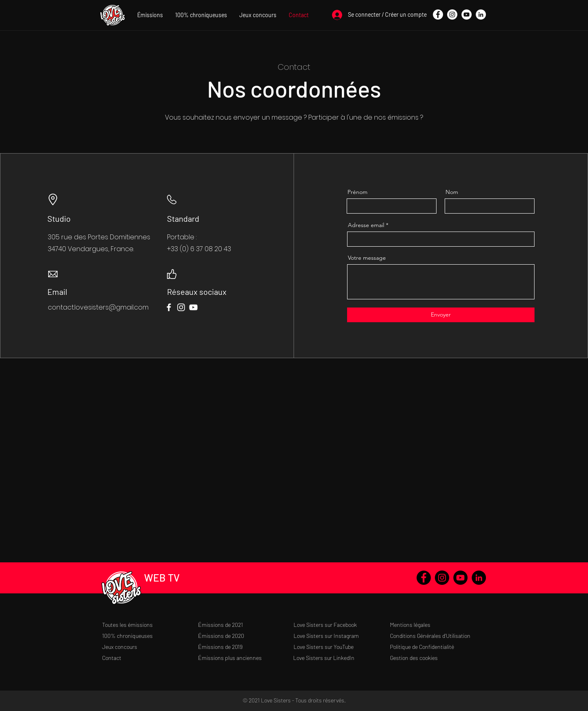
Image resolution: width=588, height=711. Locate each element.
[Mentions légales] (438, 625)
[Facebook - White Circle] (438, 14)
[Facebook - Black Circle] (424, 578)
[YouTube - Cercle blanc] (467, 14)
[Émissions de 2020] (246, 636)
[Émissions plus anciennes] (246, 658)
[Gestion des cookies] (438, 658)
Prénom (357, 192)
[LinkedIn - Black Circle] (479, 578)
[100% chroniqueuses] (150, 636)
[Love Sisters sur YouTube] (342, 647)
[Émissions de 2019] (246, 647)
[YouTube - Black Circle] (460, 578)
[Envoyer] (441, 315)
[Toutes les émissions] (150, 625)
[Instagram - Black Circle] (442, 578)
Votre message (367, 258)
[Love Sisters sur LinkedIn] (341, 658)
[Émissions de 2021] (246, 625)
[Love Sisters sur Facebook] (342, 625)
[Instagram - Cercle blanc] (452, 14)
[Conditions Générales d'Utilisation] (438, 636)
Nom (452, 192)
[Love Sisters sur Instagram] (342, 636)
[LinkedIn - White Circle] (481, 14)
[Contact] (150, 658)
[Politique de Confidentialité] (438, 647)
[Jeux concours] (150, 647)
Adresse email (366, 225)
